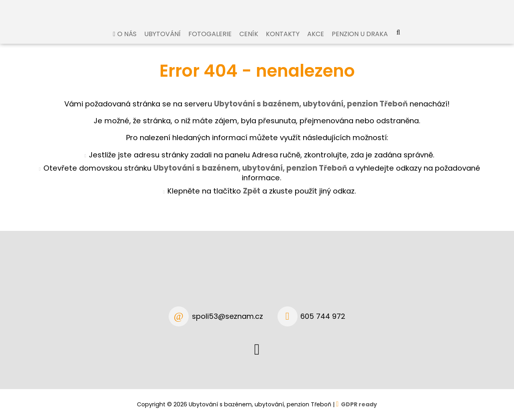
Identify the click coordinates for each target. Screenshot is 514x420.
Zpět (252, 199)
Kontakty (283, 42)
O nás (127, 42)
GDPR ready (359, 404)
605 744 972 (323, 316)
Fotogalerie (210, 42)
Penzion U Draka (360, 42)
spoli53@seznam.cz (227, 316)
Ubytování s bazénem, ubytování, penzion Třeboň (250, 176)
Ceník (249, 42)
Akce (316, 42)
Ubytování (162, 42)
